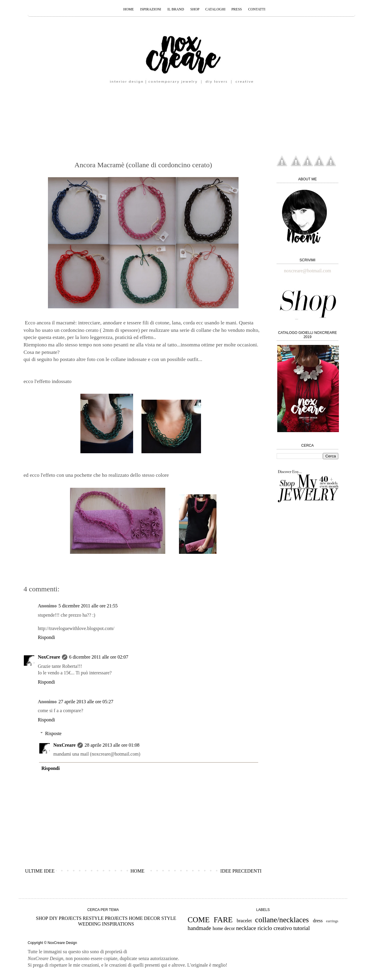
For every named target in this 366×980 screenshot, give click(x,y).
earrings (332, 921)
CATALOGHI (216, 9)
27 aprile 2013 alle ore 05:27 (86, 702)
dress (318, 921)
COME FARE (210, 920)
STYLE (169, 918)
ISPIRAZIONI (151, 9)
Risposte (53, 733)
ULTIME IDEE (40, 871)
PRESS (237, 9)
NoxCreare (49, 657)
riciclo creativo (275, 928)
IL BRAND (176, 9)
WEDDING (89, 924)
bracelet (244, 921)
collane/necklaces (282, 920)
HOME (129, 9)
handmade (199, 928)
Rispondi (46, 637)
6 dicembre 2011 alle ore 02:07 (99, 657)
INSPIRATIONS (118, 924)
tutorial (302, 928)
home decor (224, 928)
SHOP (195, 9)
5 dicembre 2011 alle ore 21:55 (88, 606)
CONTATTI (257, 9)
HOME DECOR (144, 918)
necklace (246, 928)
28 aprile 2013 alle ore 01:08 (112, 745)
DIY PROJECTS (65, 918)
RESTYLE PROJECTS (105, 918)
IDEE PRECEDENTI (241, 871)
